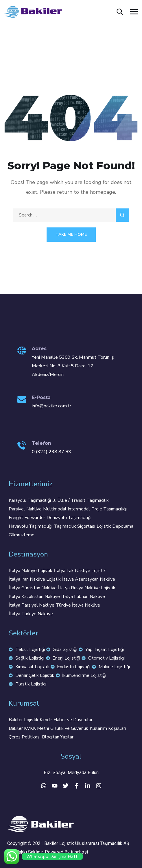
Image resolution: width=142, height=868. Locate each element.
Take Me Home (71, 234)
